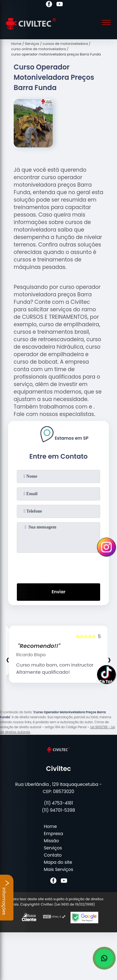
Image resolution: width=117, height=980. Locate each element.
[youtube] (60, 5)
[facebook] (49, 5)
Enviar (58, 592)
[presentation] (59, 567)
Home (50, 826)
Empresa (53, 834)
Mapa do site (58, 862)
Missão (51, 841)
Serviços (53, 848)
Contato (53, 855)
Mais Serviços (58, 869)
